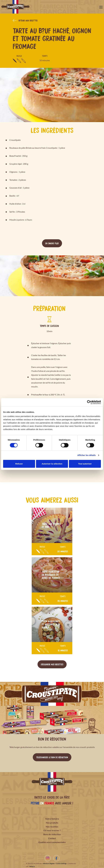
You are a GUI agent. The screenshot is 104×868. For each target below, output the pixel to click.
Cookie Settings (61, 863)
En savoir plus (52, 243)
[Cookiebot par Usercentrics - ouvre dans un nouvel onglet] (89, 402)
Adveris (32, 866)
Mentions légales (49, 863)
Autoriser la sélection (52, 464)
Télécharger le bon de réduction (52, 757)
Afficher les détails (86, 455)
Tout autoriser (85, 464)
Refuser (19, 464)
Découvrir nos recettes (52, 664)
